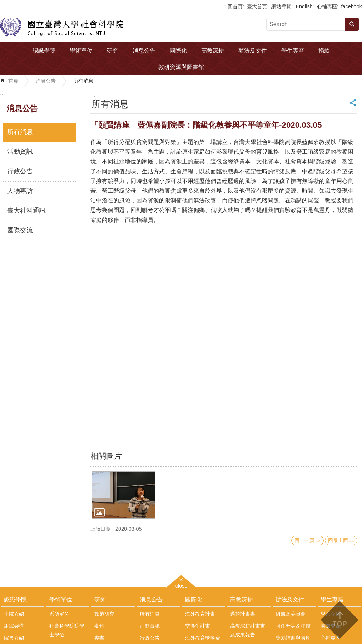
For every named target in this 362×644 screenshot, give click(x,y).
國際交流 (20, 230)
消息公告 (144, 51)
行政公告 (20, 171)
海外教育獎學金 (203, 638)
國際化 (178, 51)
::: (2, 93)
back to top (339, 620)
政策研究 (104, 614)
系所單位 (59, 614)
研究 (113, 51)
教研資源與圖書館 (181, 67)
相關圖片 (106, 456)
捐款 (324, 51)
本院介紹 (14, 614)
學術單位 (81, 51)
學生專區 (293, 51)
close (182, 585)
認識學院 (44, 51)
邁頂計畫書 (243, 614)
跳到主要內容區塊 (4, 4)
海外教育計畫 (200, 614)
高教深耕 (213, 51)
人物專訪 (20, 191)
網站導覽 (281, 6)
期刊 (99, 626)
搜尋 (352, 24)
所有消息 (83, 81)
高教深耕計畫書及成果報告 (248, 630)
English (304, 6)
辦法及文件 (253, 51)
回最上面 (338, 540)
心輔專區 (327, 6)
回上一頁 (304, 540)
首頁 (13, 81)
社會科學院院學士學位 (67, 630)
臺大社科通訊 (26, 211)
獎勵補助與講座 (293, 638)
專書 (99, 638)
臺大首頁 (257, 6)
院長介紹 (14, 638)
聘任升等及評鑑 (293, 626)
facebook (352, 6)
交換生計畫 (198, 626)
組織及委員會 (291, 614)
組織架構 (14, 626)
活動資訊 (20, 152)
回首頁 (235, 6)
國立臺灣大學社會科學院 (62, 27)
